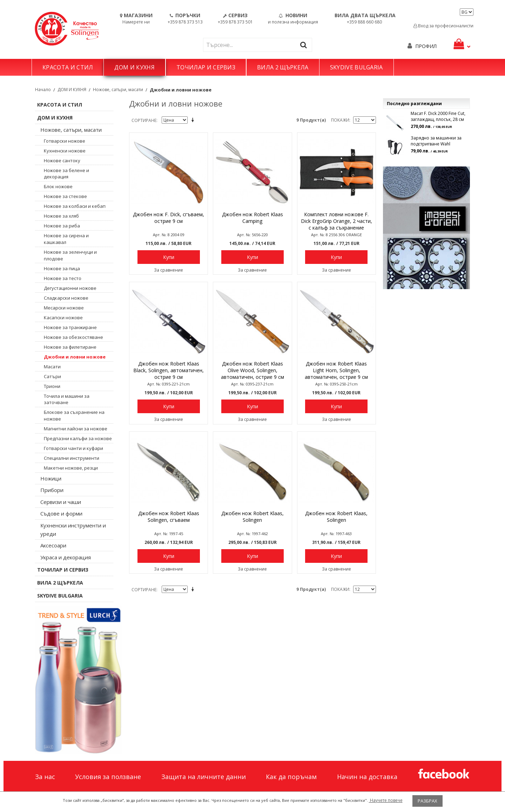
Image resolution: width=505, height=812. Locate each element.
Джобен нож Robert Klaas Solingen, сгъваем (169, 517)
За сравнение (169, 270)
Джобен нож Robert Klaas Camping (252, 218)
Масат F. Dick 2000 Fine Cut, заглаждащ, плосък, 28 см (438, 116)
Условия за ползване (108, 777)
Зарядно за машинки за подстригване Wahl (436, 141)
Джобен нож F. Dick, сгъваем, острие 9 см (169, 218)
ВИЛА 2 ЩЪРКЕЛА (283, 67)
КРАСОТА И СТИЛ (68, 67)
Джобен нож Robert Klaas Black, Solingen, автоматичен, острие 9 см (169, 370)
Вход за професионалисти (443, 26)
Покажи (340, 120)
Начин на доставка (367, 777)
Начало (43, 90)
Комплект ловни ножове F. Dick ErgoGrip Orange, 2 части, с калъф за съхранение (336, 221)
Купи (169, 257)
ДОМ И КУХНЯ (134, 67)
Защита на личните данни (204, 777)
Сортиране (144, 120)
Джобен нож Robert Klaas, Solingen (252, 517)
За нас (45, 777)
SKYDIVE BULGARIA (356, 67)
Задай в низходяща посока (194, 121)
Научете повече (386, 800)
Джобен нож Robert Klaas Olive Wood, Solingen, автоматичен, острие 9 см (252, 370)
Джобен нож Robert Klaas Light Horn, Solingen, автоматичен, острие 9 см (336, 370)
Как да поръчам (291, 777)
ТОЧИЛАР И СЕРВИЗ (206, 67)
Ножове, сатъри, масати (118, 90)
